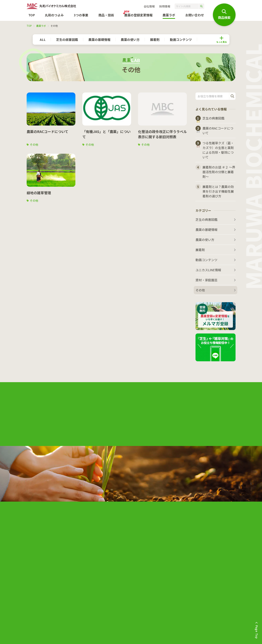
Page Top (257, 632)
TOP (32, 15)
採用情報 (165, 6)
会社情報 (149, 6)
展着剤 (155, 39)
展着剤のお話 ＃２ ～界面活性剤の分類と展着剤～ (219, 172)
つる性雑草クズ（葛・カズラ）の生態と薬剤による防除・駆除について (218, 150)
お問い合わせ (195, 15)
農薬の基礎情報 (99, 39)
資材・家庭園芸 (206, 280)
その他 (34, 144)
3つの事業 (81, 15)
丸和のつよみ (54, 15)
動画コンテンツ (181, 39)
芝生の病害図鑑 (67, 39)
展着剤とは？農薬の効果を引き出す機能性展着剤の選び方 (218, 191)
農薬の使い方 (130, 39)
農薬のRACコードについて (218, 130)
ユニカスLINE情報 (208, 270)
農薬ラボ (41, 26)
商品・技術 (106, 15)
